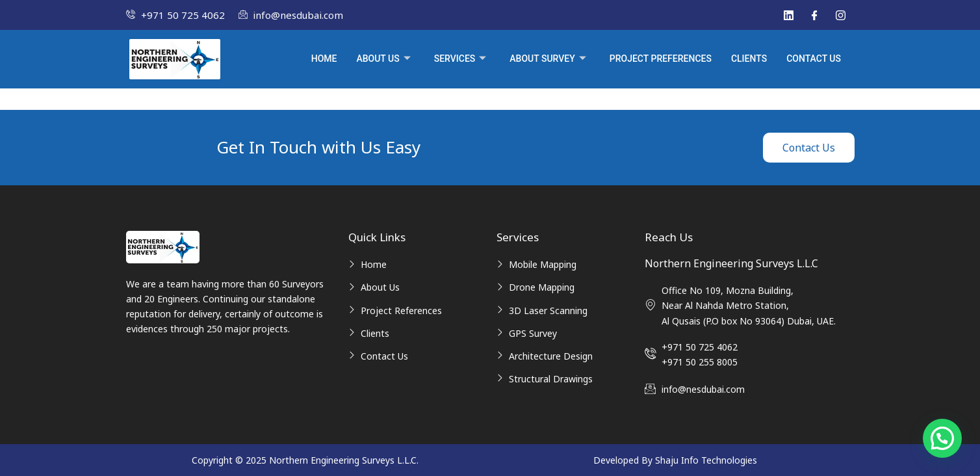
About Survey (548, 59)
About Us (383, 59)
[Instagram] (840, 15)
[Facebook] (814, 15)
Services (460, 59)
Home (324, 59)
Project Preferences (661, 59)
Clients (749, 59)
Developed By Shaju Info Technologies (675, 460)
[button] (942, 438)
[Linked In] (788, 15)
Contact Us (814, 59)
